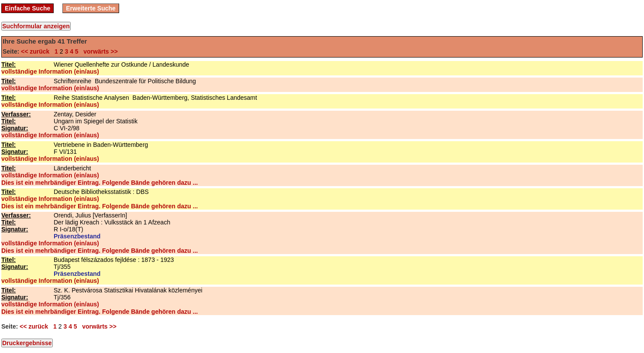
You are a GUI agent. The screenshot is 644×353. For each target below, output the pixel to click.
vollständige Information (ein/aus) (50, 71)
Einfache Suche (27, 8)
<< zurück (37, 51)
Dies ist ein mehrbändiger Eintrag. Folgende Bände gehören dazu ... (99, 183)
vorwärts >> (99, 51)
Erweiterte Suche (91, 8)
